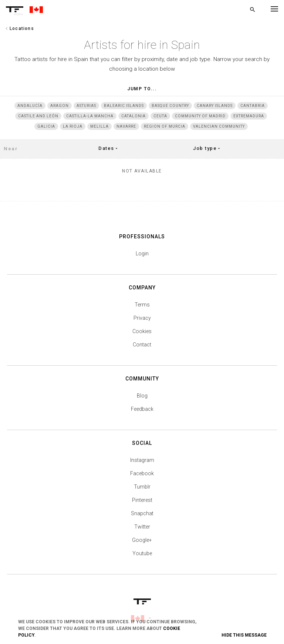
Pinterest (142, 500)
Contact (142, 345)
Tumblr (142, 487)
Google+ (142, 540)
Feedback (142, 409)
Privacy (142, 318)
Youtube (142, 553)
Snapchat (142, 513)
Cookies (142, 331)
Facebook (142, 473)
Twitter (142, 527)
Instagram (142, 460)
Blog (142, 396)
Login (142, 254)
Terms (142, 305)
